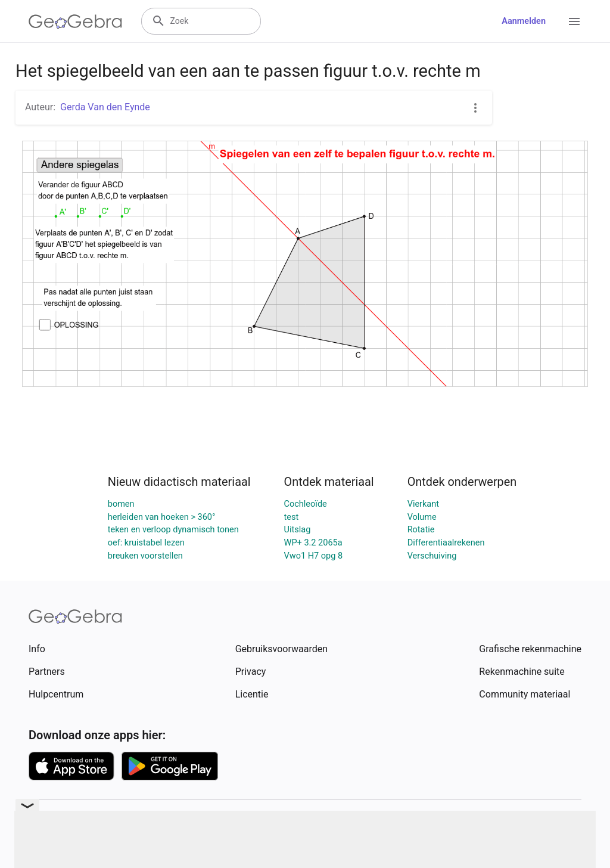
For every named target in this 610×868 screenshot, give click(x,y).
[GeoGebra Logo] (75, 21)
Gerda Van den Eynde (105, 107)
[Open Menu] (574, 21)
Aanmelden (524, 21)
